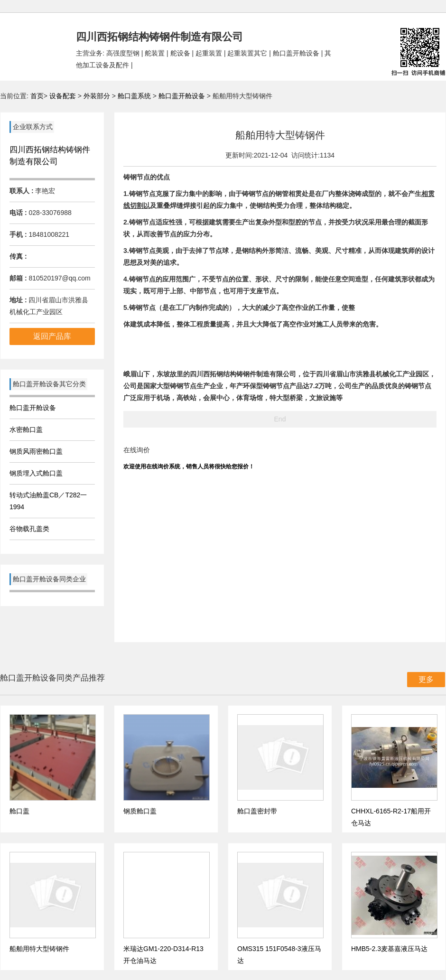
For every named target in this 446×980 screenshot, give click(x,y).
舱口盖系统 (135, 96)
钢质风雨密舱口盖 (36, 451)
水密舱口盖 (26, 429)
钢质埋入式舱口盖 (36, 473)
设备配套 (63, 96)
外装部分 (98, 96)
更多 (426, 679)
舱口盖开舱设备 (182, 96)
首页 (37, 96)
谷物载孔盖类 (29, 529)
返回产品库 (52, 336)
